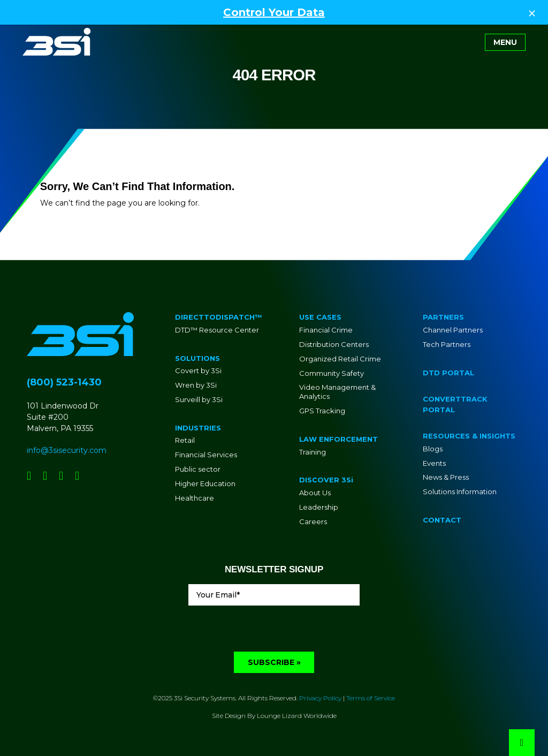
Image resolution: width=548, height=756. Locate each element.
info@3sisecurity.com (67, 450)
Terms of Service (371, 698)
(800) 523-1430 (64, 382)
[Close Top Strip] (532, 12)
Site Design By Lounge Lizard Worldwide (274, 716)
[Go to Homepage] (57, 42)
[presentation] (270, 631)
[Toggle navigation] (505, 42)
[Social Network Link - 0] (29, 476)
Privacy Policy (320, 698)
